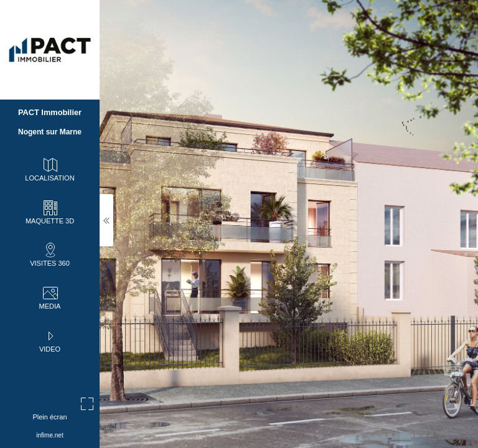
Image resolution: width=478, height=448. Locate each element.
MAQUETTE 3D (50, 212)
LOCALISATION (49, 169)
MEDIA (50, 297)
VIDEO (50, 340)
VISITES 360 (50, 254)
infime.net (49, 435)
